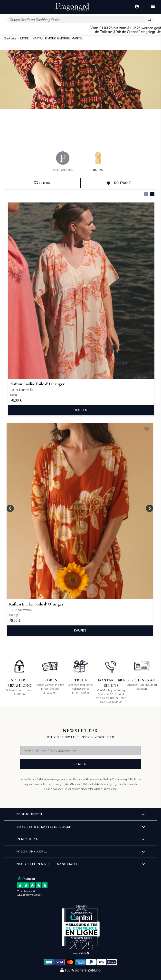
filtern (42, 183)
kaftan (98, 161)
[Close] (159, 30)
